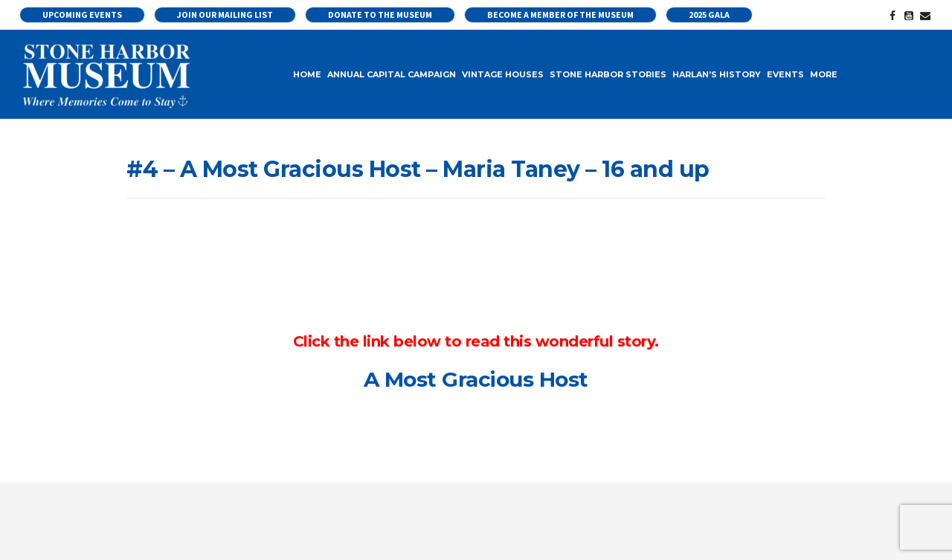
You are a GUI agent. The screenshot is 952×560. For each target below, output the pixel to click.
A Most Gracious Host (476, 379)
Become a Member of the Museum (560, 15)
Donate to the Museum (380, 15)
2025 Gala (709, 15)
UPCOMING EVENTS (82, 15)
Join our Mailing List (225, 15)
